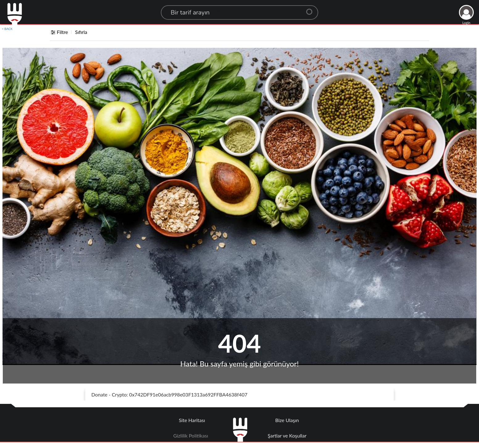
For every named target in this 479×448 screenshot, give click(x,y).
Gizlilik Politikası (191, 436)
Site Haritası (192, 420)
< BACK (7, 29)
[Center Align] (311, 9)
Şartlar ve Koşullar (287, 436)
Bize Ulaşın (287, 420)
